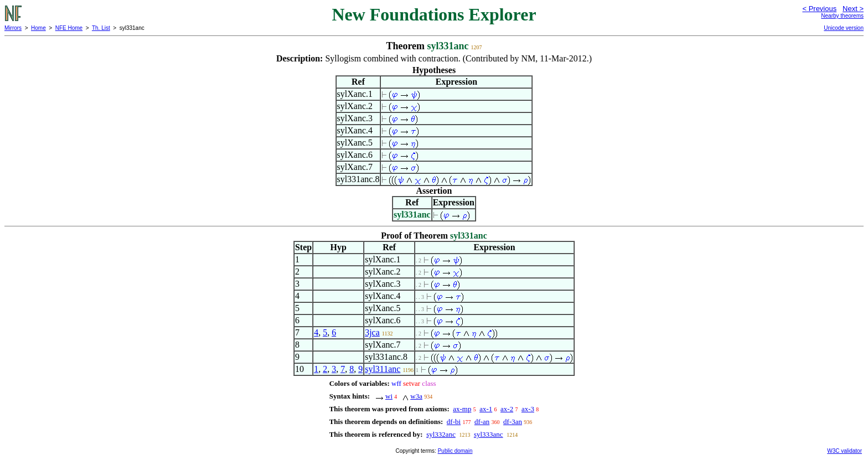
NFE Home (69, 28)
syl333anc (489, 434)
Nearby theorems (842, 16)
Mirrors (13, 28)
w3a (416, 396)
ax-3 (528, 409)
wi (389, 396)
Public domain (455, 451)
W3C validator (844, 451)
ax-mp (462, 409)
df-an (482, 422)
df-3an (513, 422)
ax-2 (507, 409)
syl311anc (383, 369)
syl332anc (441, 434)
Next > (853, 9)
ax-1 (486, 409)
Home (38, 28)
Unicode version (844, 28)
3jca (372, 332)
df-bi (454, 422)
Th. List (101, 28)
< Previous (819, 9)
